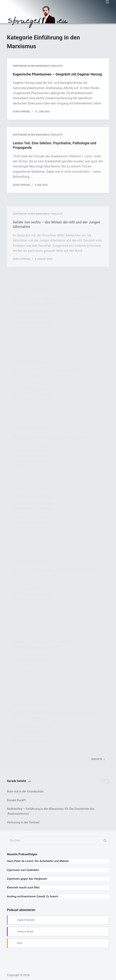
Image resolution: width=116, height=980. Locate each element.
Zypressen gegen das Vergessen (27, 879)
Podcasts (57, 66)
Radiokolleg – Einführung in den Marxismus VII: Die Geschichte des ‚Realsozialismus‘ (51, 811)
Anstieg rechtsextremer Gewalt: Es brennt (33, 896)
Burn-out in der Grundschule (25, 791)
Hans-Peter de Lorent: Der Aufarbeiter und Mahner (38, 861)
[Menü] (107, 2)
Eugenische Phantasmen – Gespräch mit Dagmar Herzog (57, 75)
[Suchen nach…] (54, 840)
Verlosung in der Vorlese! (23, 822)
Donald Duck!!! (16, 800)
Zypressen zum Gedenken (23, 870)
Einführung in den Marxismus (31, 66)
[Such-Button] (105, 840)
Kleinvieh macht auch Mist (23, 887)
